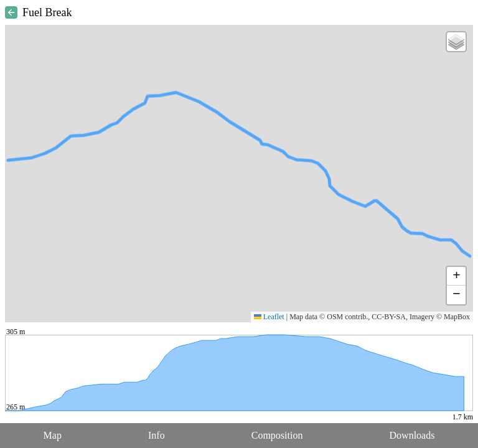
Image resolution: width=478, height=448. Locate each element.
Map (53, 435)
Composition (277, 435)
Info (157, 435)
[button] (456, 42)
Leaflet (269, 317)
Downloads (412, 435)
